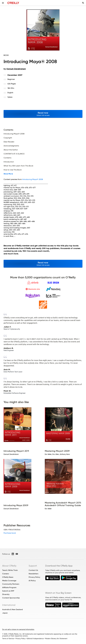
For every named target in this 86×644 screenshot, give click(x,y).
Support (33, 566)
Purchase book (10, 533)
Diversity (6, 594)
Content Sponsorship (11, 598)
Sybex (10, 97)
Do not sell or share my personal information (18, 629)
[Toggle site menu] (3, 3)
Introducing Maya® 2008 (33, 179)
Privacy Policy (34, 577)
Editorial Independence (35, 639)
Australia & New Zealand (12, 609)
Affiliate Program (9, 587)
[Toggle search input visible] (83, 3)
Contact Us (33, 570)
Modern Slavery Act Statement (56, 639)
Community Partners (11, 584)
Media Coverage (9, 581)
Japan (5, 613)
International (9, 605)
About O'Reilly (9, 566)
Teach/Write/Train (10, 570)
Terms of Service (8, 639)
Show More (8, 174)
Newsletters (33, 574)
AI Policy (32, 581)
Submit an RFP (8, 591)
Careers (6, 574)
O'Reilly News (8, 577)
